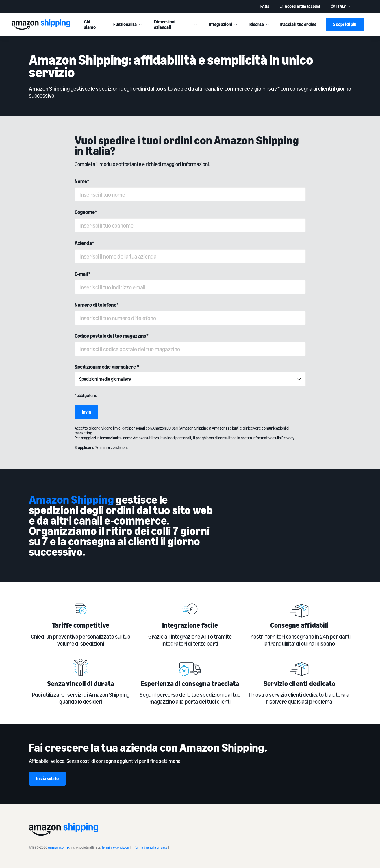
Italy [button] (341, 6)
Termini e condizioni (116, 847)
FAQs (265, 6)
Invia (86, 412)
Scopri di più (345, 24)
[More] (140, 25)
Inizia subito (47, 778)
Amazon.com (59, 847)
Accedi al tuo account (300, 6)
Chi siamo (90, 24)
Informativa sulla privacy (150, 847)
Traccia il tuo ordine (298, 24)
